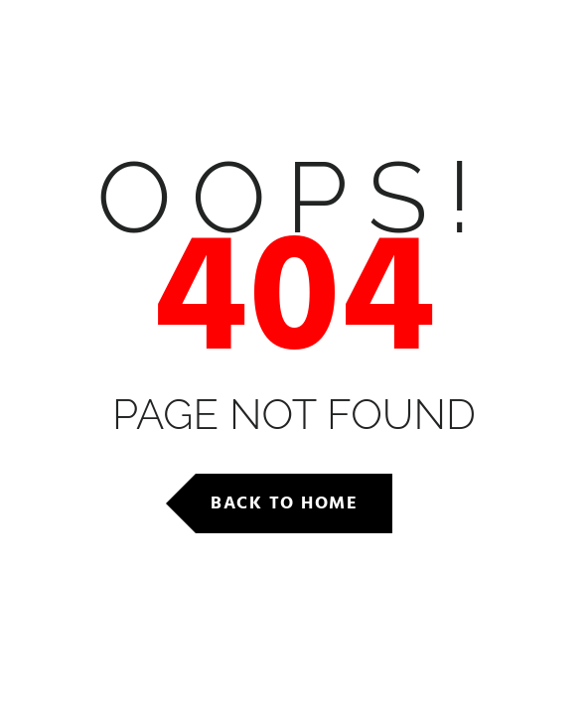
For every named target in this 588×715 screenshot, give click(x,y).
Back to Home (284, 503)
